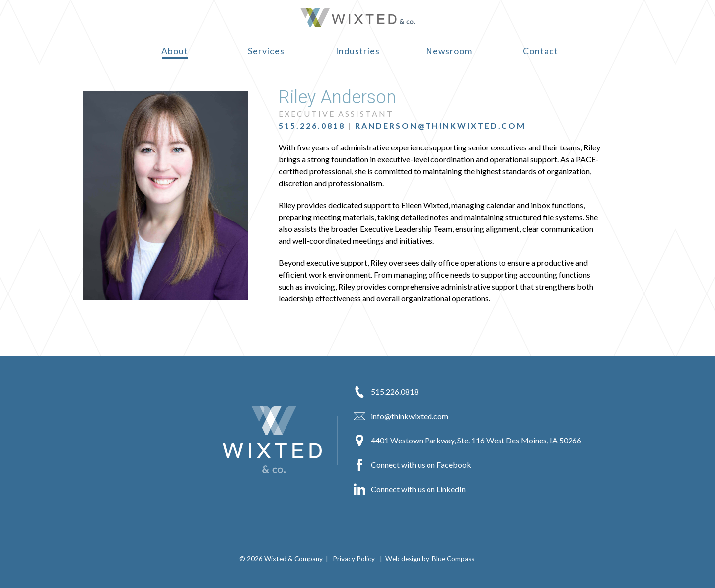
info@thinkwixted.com (401, 416)
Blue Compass (453, 559)
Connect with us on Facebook (412, 465)
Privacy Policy (354, 559)
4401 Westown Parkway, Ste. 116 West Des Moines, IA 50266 (467, 441)
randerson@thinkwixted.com (440, 125)
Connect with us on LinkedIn (410, 489)
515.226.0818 (312, 125)
